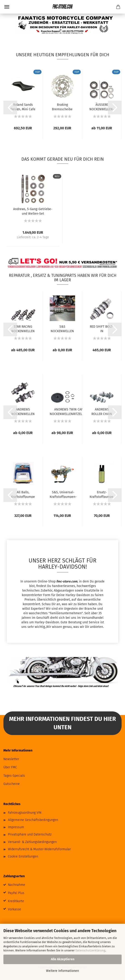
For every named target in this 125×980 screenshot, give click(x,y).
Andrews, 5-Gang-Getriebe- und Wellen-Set (33, 211)
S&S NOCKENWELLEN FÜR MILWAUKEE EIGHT (62, 329)
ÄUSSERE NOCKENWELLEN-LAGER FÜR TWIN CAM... (102, 107)
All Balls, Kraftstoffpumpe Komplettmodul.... (23, 494)
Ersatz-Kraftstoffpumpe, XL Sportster (102, 494)
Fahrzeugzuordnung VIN (25, 813)
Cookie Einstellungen (23, 856)
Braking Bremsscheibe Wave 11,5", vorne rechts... (62, 107)
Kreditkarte (16, 901)
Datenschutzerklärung (90, 950)
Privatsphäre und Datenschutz (30, 834)
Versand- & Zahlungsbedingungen (32, 842)
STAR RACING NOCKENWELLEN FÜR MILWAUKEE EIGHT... (23, 329)
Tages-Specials (14, 776)
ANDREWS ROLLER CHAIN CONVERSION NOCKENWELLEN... (102, 411)
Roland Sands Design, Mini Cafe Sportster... (23, 107)
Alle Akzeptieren (63, 959)
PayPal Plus (16, 893)
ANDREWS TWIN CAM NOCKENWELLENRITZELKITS (69, 411)
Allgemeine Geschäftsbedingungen (33, 820)
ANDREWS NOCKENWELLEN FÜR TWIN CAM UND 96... (23, 411)
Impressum (16, 827)
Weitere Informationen (62, 971)
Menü (7, 7)
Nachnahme (17, 885)
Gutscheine (12, 784)
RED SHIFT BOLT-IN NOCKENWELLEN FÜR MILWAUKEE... (102, 329)
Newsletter (11, 759)
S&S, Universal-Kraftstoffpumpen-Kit (63, 494)
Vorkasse (15, 909)
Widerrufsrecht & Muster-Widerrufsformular (39, 849)
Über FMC (10, 767)
